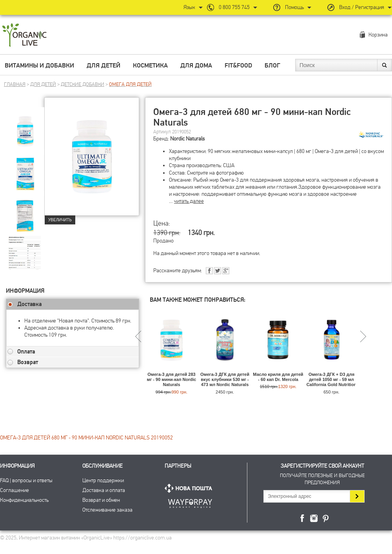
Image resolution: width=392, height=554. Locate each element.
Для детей (103, 66)
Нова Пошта (190, 488)
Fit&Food (238, 66)
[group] (25, 126)
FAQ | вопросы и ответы (26, 480)
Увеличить (60, 220)
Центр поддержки (103, 480)
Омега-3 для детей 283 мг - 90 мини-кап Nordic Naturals (172, 379)
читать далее (189, 201)
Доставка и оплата (104, 490)
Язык (189, 7)
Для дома (196, 66)
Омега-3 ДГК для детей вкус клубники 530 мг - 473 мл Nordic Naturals (225, 379)
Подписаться (357, 496)
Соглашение (15, 490)
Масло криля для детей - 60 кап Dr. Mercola (278, 377)
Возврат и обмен (101, 500)
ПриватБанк (190, 502)
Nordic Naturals (187, 139)
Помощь (294, 7)
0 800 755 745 (234, 7)
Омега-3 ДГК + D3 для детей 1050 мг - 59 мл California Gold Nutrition (332, 379)
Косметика (150, 66)
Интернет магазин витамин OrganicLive (24, 36)
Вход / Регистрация (362, 7)
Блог (272, 66)
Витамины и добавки (39, 66)
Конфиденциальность (24, 500)
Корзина (378, 35)
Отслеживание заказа (107, 510)
